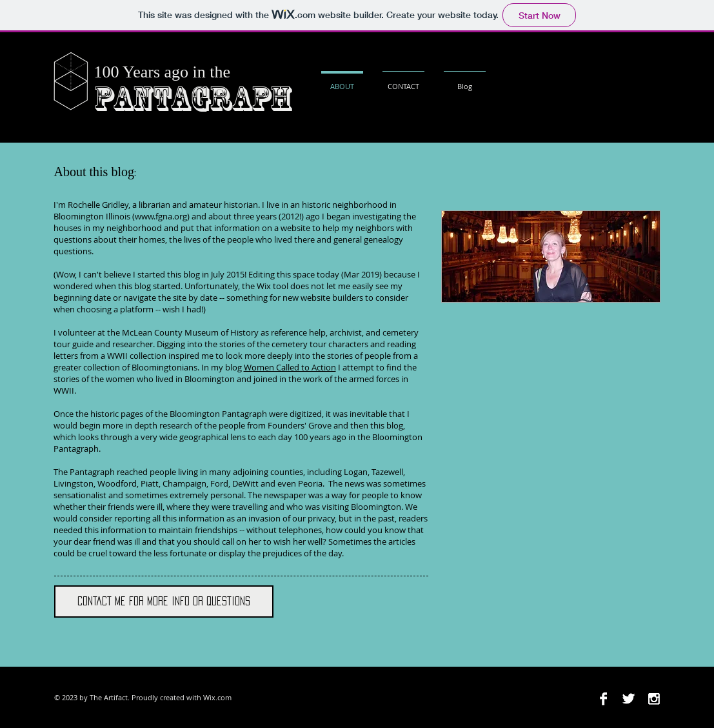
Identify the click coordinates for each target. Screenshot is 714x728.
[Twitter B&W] (629, 699)
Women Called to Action (290, 367)
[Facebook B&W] (603, 699)
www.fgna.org (161, 216)
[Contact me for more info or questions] (164, 602)
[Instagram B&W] (654, 699)
